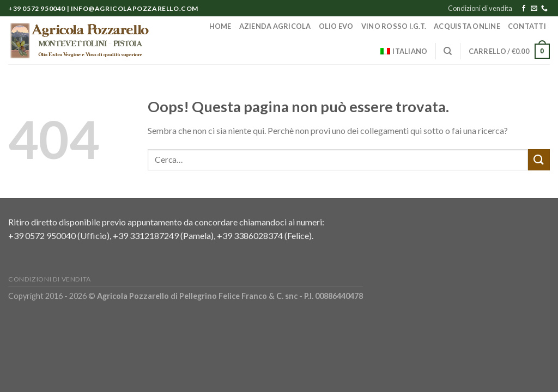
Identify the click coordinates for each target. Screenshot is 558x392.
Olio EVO (336, 26)
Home (220, 26)
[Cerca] (448, 51)
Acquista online (467, 26)
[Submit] (539, 160)
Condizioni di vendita (480, 8)
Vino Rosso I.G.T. (394, 26)
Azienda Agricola (275, 26)
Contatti (527, 26)
